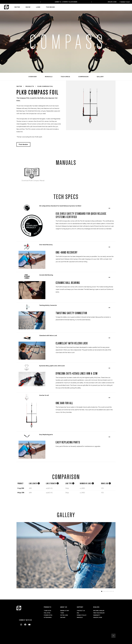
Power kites (48, 615)
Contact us (81, 611)
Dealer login (112, 2)
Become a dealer (99, 611)
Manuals (80, 617)
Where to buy (125, 2)
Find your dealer (99, 613)
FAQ (78, 613)
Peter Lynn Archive (64, 616)
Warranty (97, 615)
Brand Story (65, 611)
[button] (39, 484)
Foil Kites (47, 613)
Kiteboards (48, 617)
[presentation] (40, 2)
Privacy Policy (82, 615)
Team (62, 613)
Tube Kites (47, 611)
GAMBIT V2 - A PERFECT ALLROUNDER (66, 2)
